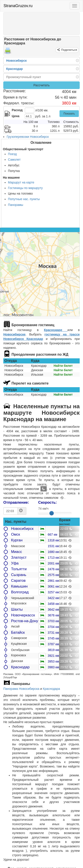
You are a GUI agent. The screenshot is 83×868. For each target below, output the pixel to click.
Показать (69, 114)
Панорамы (16, 205)
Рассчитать (41, 85)
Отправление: (16, 502)
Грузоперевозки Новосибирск (28, 137)
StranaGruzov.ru (18, 6)
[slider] (52, 513)
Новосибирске (14, 334)
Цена (15, 116)
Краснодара (51, 689)
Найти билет (63, 366)
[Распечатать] (8, 52)
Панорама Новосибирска (21, 689)
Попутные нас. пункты (24, 199)
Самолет (14, 160)
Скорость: (48, 502)
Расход (17, 110)
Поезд (12, 154)
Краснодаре (56, 330)
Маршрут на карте (21, 182)
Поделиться (69, 50)
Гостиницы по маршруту (25, 188)
